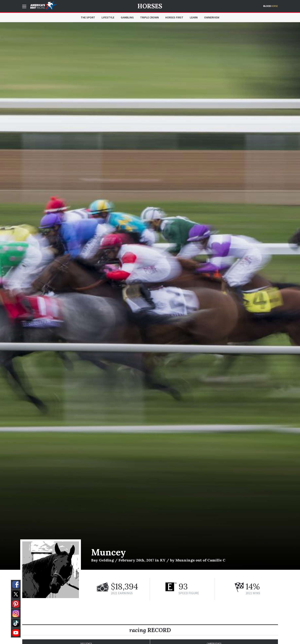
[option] (150, 296)
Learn (194, 17)
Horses (150, 6)
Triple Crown (149, 17)
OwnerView (212, 17)
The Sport (88, 17)
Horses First (174, 17)
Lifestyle (108, 17)
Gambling (127, 17)
